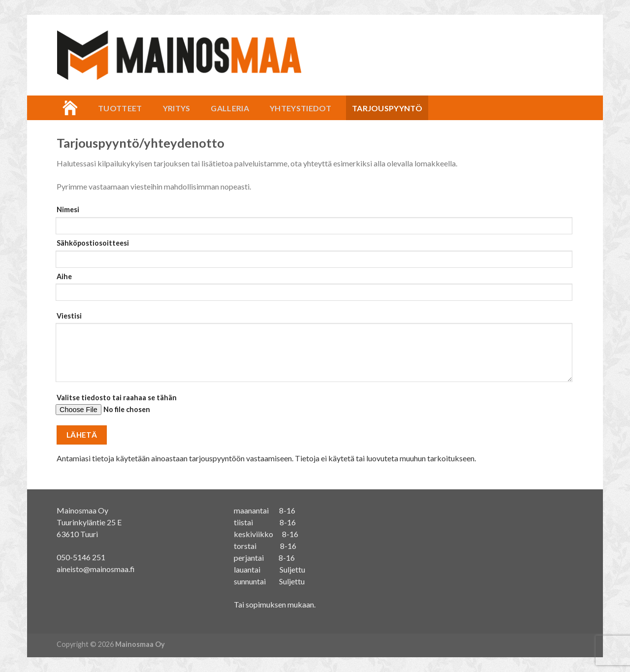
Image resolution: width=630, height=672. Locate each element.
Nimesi (312, 220)
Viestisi (312, 350)
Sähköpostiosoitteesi (312, 253)
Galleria (230, 108)
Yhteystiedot (300, 108)
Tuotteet (120, 108)
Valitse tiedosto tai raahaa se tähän (312, 408)
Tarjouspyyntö (387, 108)
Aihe (312, 290)
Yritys (177, 108)
